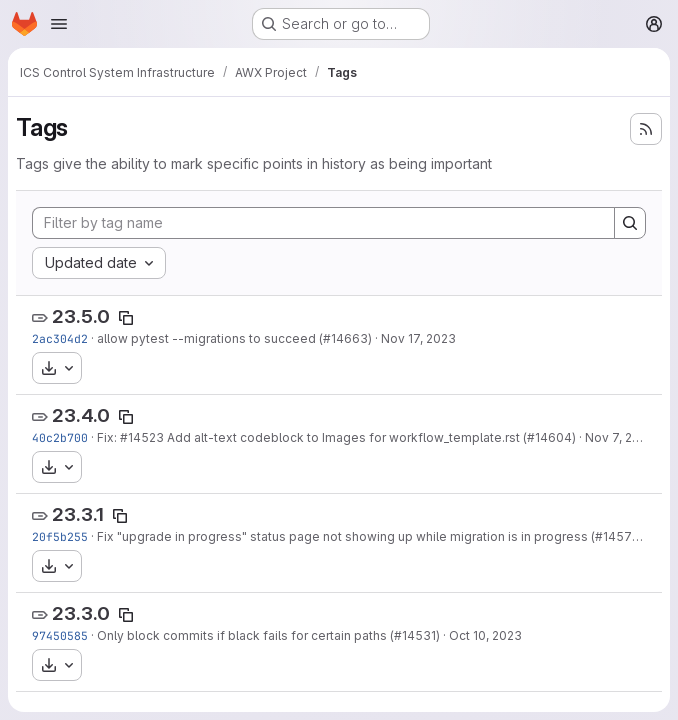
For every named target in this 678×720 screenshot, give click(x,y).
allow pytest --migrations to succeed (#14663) (234, 338)
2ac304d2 (60, 338)
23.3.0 (81, 613)
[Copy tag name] (126, 318)
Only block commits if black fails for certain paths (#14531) (268, 635)
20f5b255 (60, 536)
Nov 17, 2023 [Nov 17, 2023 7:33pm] (418, 338)
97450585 (60, 635)
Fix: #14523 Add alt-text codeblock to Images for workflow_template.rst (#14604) (336, 437)
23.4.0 (81, 415)
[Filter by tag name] (323, 223)
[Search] (630, 223)
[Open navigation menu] (59, 24)
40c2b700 (60, 437)
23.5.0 (81, 316)
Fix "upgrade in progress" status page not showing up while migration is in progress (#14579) (370, 536)
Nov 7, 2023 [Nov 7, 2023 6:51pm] (620, 437)
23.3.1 (78, 514)
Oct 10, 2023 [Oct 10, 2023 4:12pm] (485, 635)
